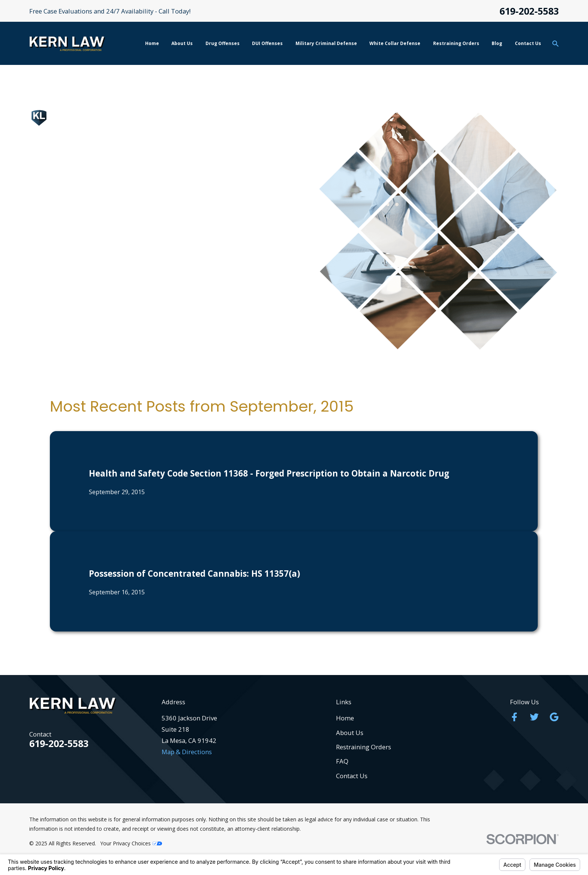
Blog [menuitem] (497, 43)
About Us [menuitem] (182, 43)
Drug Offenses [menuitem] (223, 43)
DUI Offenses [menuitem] (267, 43)
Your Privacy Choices (131, 843)
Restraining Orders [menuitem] (456, 43)
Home (345, 718)
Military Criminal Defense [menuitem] (326, 43)
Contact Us (352, 776)
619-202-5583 (529, 11)
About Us (350, 733)
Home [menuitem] (152, 43)
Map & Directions (187, 752)
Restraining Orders (364, 747)
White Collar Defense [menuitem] (395, 43)
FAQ (342, 761)
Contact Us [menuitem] (528, 43)
